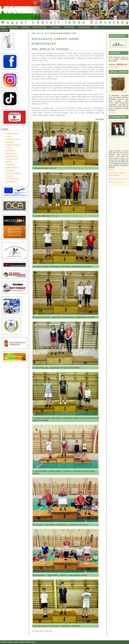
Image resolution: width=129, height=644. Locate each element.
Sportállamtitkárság (13, 179)
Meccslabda (10, 142)
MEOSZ (9, 162)
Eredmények (69, 27)
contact (10, 642)
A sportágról (55, 27)
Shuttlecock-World (12, 134)
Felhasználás (113, 67)
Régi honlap (13, 27)
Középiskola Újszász (13, 139)
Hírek (96, 27)
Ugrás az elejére (19, 642)
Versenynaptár (84, 27)
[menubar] (52, 29)
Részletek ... (113, 112)
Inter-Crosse (10, 151)
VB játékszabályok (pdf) (116, 182)
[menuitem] (3, 27)
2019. (42, 33)
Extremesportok (11, 153)
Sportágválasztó (12, 156)
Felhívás (5, 30)
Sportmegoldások (12, 159)
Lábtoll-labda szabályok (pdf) (118, 179)
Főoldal (3, 27)
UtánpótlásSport (12, 182)
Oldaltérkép (25, 27)
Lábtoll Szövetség (39, 27)
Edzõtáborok (10, 165)
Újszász (9, 136)
